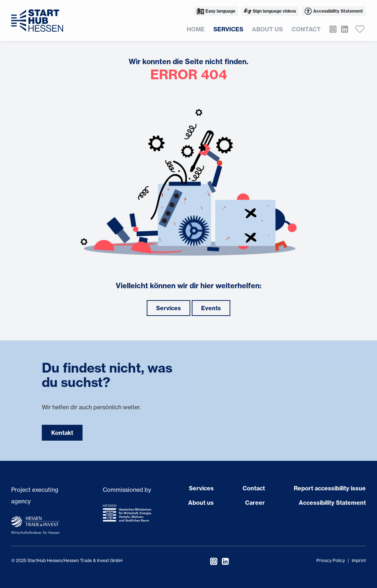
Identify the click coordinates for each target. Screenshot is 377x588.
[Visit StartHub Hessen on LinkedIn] (342, 29)
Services (228, 29)
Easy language (216, 11)
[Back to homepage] (37, 21)
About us (267, 29)
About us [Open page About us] (201, 503)
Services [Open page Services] (201, 488)
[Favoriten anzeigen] (360, 29)
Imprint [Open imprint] (359, 560)
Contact (306, 29)
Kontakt (62, 433)
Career (255, 503)
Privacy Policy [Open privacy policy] (331, 560)
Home (196, 29)
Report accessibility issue (330, 488)
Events (211, 308)
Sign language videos (270, 11)
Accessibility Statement (334, 11)
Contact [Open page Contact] (254, 488)
